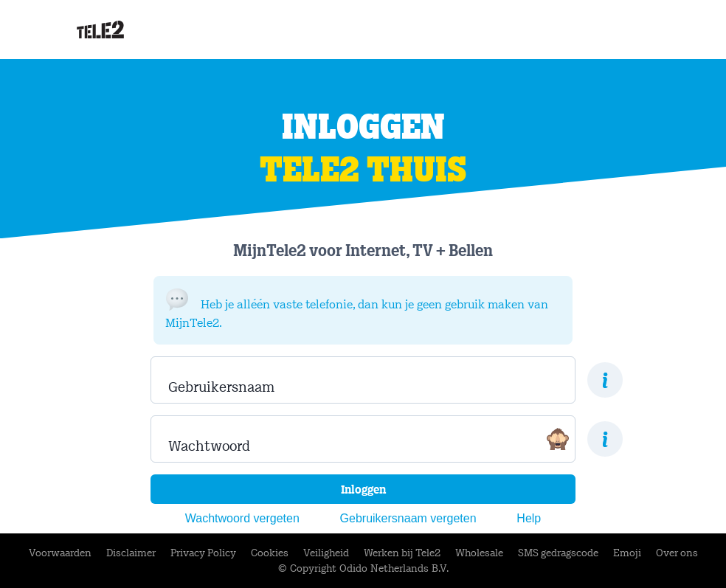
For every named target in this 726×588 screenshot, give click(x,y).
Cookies (270, 553)
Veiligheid (326, 553)
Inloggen (363, 490)
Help (529, 518)
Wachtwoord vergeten (242, 518)
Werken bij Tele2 (402, 553)
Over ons (677, 553)
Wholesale (479, 553)
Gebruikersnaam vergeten (408, 518)
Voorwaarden (60, 553)
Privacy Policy (203, 553)
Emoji (627, 553)
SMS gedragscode (558, 553)
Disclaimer (131, 553)
